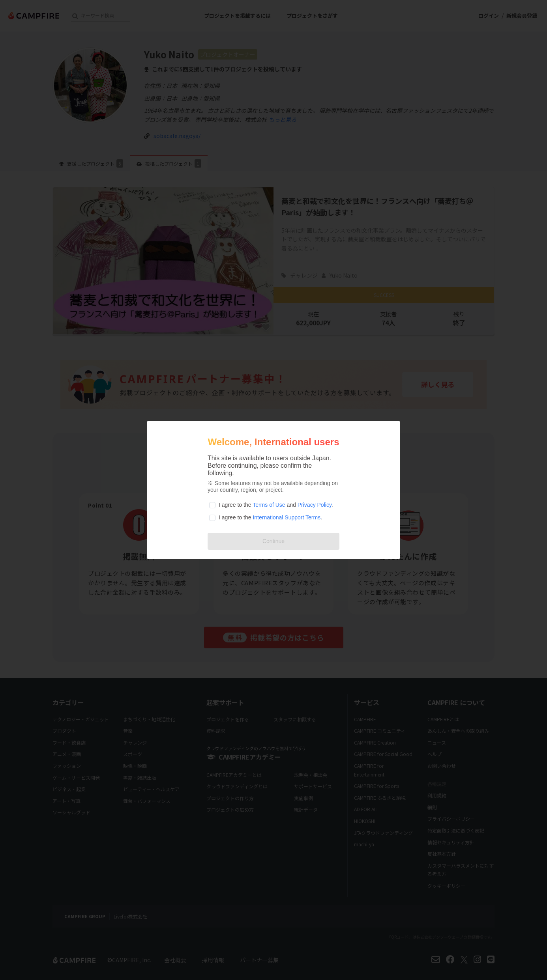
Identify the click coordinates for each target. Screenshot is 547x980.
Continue (273, 541)
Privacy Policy (315, 505)
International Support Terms (287, 517)
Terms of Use (269, 505)
